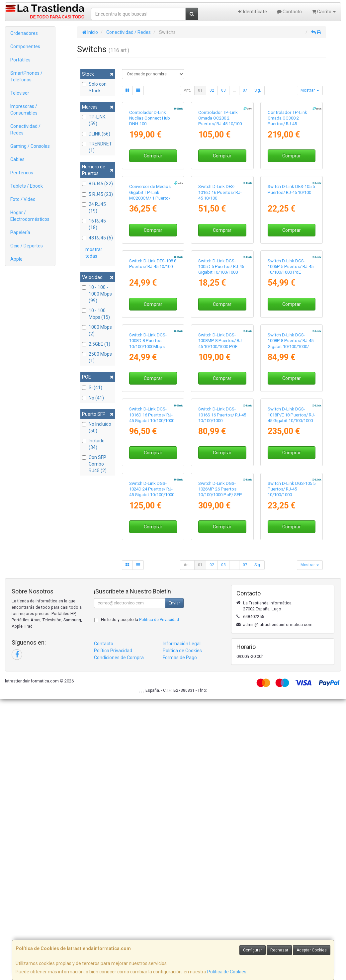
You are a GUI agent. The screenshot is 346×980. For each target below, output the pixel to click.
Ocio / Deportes (27, 246)
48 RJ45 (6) (97, 238)
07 (245, 90)
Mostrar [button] (310, 90)
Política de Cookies (227, 972)
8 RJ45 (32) (97, 184)
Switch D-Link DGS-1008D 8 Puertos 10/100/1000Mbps (148, 528)
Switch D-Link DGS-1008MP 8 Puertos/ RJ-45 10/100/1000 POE (221, 528)
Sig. (258, 90)
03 (223, 90)
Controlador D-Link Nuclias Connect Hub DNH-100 (150, 165)
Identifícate (253, 12)
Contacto (289, 12)
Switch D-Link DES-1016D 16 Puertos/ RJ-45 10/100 (220, 286)
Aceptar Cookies (312, 950)
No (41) (93, 398)
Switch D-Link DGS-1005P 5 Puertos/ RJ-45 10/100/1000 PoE (291, 407)
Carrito (324, 12)
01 (200, 90)
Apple (16, 259)
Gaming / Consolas (30, 146)
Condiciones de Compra (119, 938)
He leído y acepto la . (140, 900)
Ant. (187, 90)
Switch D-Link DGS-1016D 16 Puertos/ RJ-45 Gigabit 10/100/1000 (152, 649)
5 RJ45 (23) (97, 194)
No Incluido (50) (97, 427)
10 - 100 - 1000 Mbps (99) (97, 294)
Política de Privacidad (159, 900)
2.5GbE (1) (96, 344)
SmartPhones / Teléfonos (26, 76)
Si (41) (92, 388)
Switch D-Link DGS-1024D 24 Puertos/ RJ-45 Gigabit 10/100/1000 (152, 770)
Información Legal (182, 925)
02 (212, 90)
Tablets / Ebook (27, 186)
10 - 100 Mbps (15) (96, 314)
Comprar (153, 203)
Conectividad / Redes (25, 130)
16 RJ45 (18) (94, 224)
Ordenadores (24, 33)
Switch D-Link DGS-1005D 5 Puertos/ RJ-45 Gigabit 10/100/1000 (221, 407)
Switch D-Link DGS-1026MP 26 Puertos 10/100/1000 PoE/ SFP (220, 770)
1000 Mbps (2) (97, 330)
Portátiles (20, 60)
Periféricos (22, 173)
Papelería (20, 232)
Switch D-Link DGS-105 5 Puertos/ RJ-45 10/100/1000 (292, 770)
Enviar (174, 884)
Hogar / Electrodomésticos (30, 216)
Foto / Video (23, 199)
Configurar (253, 950)
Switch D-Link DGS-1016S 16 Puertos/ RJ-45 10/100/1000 (222, 649)
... (234, 90)
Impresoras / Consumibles (24, 110)
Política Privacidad (113, 932)
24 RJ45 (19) (94, 208)
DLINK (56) (96, 134)
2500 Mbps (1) (97, 357)
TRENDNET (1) (97, 147)
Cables (17, 159)
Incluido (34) (93, 444)
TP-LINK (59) (94, 120)
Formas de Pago (180, 938)
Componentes (25, 46)
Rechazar (279, 950)
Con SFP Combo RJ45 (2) (94, 464)
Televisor (20, 93)
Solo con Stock (94, 87)
